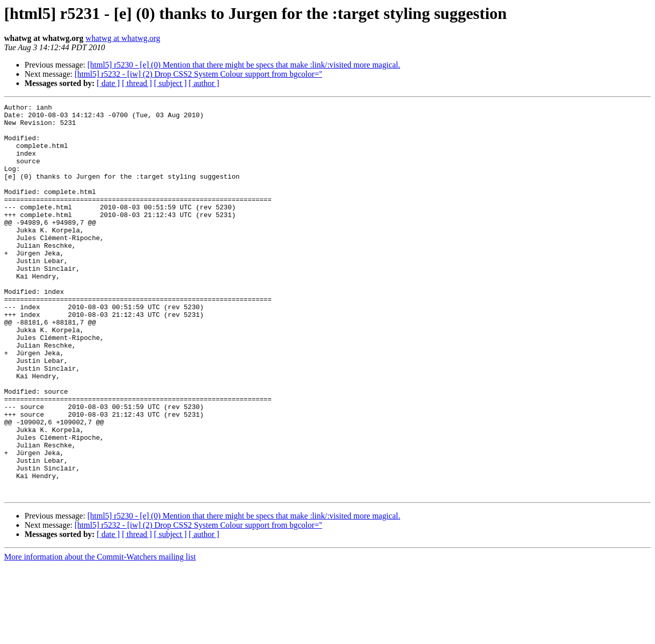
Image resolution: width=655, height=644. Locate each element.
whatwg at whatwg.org (123, 38)
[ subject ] (170, 83)
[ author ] (204, 83)
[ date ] (108, 83)
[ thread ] (137, 83)
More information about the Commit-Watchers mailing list (100, 635)
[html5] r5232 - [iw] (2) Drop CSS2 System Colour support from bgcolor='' (199, 74)
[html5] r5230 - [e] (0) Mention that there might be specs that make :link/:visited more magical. (244, 65)
